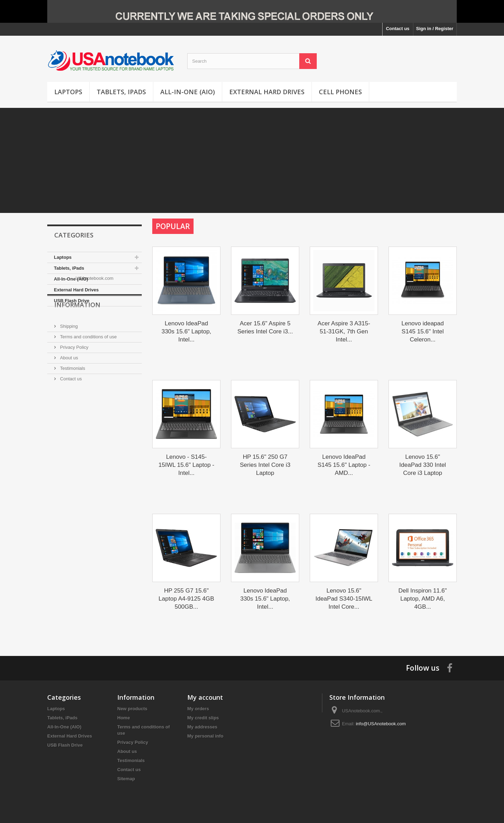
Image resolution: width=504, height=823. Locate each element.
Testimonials (72, 407)
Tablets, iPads (121, 92)
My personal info (205, 736)
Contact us (398, 29)
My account (205, 697)
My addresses (202, 727)
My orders (198, 709)
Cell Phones (340, 92)
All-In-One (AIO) (188, 92)
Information (77, 346)
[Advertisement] (252, 160)
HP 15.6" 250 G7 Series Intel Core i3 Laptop (265, 465)
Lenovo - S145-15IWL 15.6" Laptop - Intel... (186, 465)
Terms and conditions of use (88, 376)
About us (68, 397)
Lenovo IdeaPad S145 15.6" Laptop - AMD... (344, 465)
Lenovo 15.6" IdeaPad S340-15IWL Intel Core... (344, 599)
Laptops (68, 92)
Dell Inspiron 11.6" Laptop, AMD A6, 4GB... (422, 599)
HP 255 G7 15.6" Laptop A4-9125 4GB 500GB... (186, 599)
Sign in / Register (435, 29)
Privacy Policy (74, 386)
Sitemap (126, 779)
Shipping (68, 365)
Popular (173, 226)
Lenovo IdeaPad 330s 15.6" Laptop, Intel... (186, 331)
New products (132, 709)
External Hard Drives (267, 92)
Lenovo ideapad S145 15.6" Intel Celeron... (423, 331)
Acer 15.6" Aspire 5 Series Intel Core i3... (265, 327)
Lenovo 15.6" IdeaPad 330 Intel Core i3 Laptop (423, 465)
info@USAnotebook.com (381, 724)
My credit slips (203, 718)
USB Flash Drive (72, 301)
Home (124, 718)
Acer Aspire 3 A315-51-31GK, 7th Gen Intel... (344, 331)
